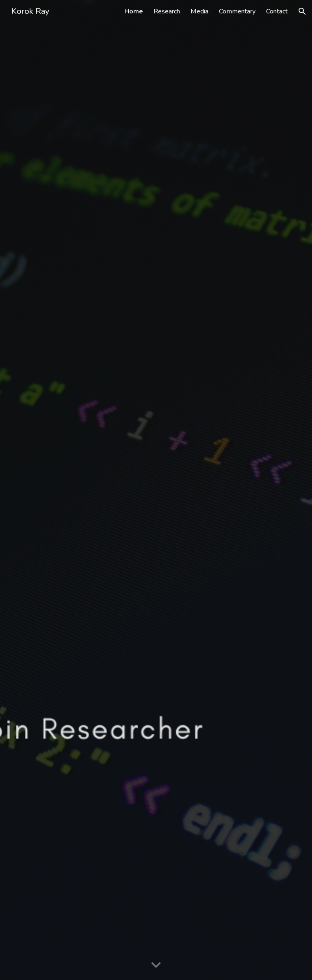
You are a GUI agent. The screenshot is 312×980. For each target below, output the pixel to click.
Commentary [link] (237, 11)
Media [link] (199, 11)
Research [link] (167, 11)
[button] (302, 11)
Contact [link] (277, 11)
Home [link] (134, 11)
